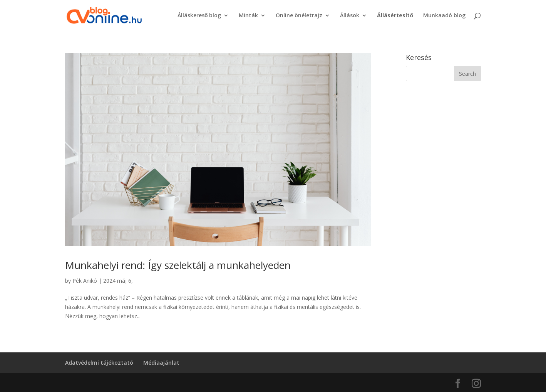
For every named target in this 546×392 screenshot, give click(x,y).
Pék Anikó (85, 281)
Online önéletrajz (299, 16)
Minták (248, 16)
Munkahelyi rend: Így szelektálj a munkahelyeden (178, 265)
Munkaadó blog (444, 16)
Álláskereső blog (199, 16)
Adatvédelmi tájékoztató (99, 363)
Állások (350, 16)
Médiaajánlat (161, 363)
